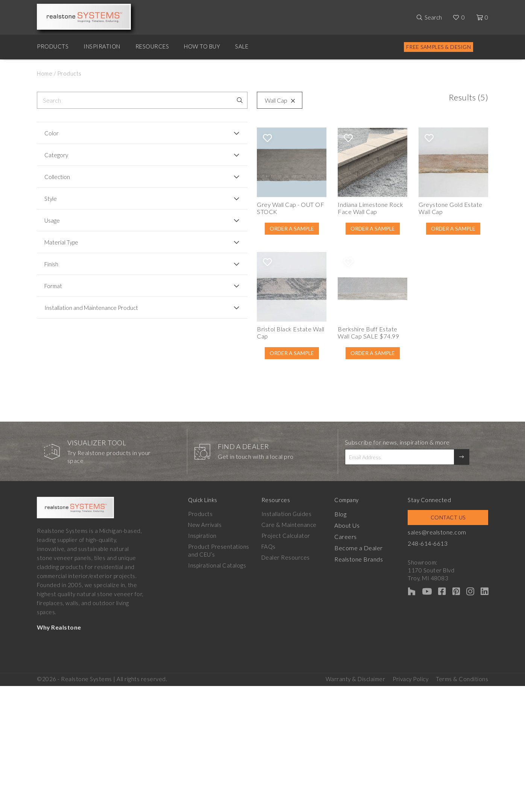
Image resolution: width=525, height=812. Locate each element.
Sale (242, 46)
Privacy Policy (410, 742)
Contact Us (453, 584)
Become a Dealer (365, 613)
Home (45, 73)
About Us (354, 591)
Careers (353, 602)
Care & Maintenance (293, 591)
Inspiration (102, 46)
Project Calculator (290, 602)
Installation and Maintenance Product (80, 311)
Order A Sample (209, 254)
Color (52, 133)
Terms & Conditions (462, 742)
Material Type (61, 242)
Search (433, 17)
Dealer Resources (289, 624)
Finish (51, 264)
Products (53, 46)
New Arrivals (205, 591)
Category (56, 155)
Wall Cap (178, 100)
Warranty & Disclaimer (356, 742)
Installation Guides (290, 580)
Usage (52, 220)
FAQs (272, 613)
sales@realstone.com (448, 598)
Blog (347, 580)
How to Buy (202, 46)
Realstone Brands (366, 624)
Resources (152, 46)
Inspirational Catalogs (217, 632)
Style (51, 199)
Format (53, 286)
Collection (57, 177)
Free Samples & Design (439, 47)
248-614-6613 (439, 609)
